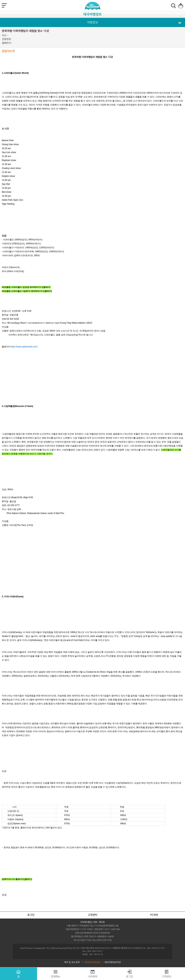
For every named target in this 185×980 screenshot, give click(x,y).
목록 (4, 895)
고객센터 (93, 915)
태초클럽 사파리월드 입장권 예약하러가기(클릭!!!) (26, 287)
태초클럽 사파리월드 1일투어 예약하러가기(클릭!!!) (27, 291)
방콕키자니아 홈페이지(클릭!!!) (17, 879)
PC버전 (154, 915)
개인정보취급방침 (92, 962)
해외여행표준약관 (113, 962)
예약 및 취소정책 (72, 962)
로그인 (31, 915)
